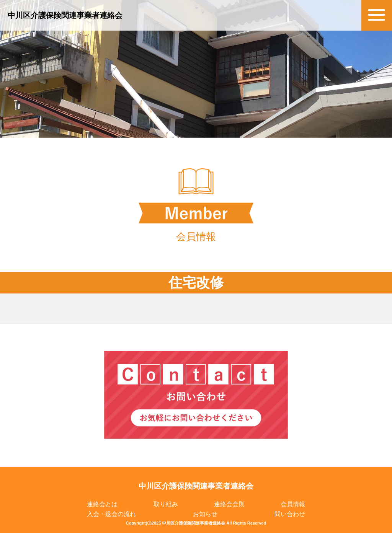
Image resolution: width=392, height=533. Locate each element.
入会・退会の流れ (111, 514)
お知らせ (205, 514)
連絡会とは (102, 504)
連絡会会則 (229, 504)
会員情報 (293, 504)
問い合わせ (290, 514)
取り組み (166, 504)
